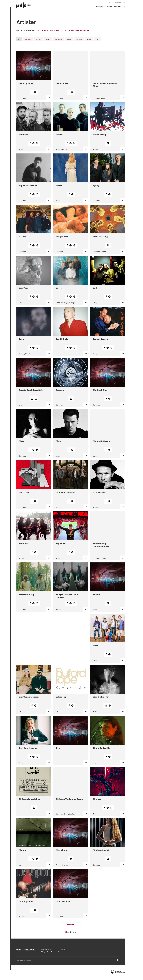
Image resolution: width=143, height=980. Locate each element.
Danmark (28, 39)
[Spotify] (35, 93)
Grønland (79, 39)
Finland (48, 39)
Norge (89, 39)
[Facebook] (32, 93)
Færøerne (59, 39)
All (19, 39)
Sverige (38, 39)
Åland (97, 39)
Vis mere (71, 925)
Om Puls (111, 2)
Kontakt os (118, 2)
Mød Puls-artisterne (25, 30)
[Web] (72, 93)
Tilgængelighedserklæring (24, 960)
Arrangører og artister (104, 7)
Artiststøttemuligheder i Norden (76, 30)
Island (69, 39)
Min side (117, 7)
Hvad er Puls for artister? (48, 30)
